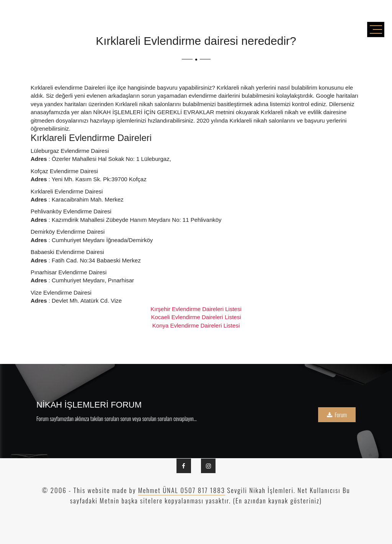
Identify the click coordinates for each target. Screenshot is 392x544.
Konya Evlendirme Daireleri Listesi (196, 325)
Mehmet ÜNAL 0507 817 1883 (182, 490)
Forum (337, 415)
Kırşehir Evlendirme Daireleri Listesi (196, 309)
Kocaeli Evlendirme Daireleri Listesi (196, 317)
